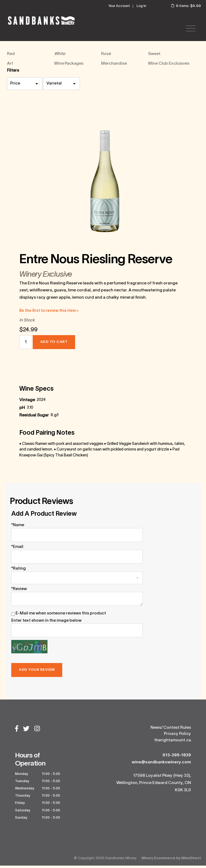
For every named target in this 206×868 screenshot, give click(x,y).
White (60, 56)
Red (11, 56)
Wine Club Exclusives (169, 66)
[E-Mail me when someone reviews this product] (13, 616)
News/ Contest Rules (171, 730)
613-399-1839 (177, 758)
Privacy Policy (177, 737)
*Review (19, 591)
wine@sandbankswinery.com (161, 765)
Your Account (119, 6)
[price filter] (25, 86)
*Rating (19, 571)
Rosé (106, 56)
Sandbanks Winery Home (43, 22)
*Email (17, 549)
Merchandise (114, 66)
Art (10, 66)
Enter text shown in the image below (46, 623)
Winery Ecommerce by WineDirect (171, 861)
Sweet (154, 56)
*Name (18, 528)
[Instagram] (37, 732)
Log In (141, 6)
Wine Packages (69, 66)
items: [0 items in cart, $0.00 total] (182, 6)
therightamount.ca (173, 743)
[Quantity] (26, 345)
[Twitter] (26, 732)
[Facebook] (17, 732)
